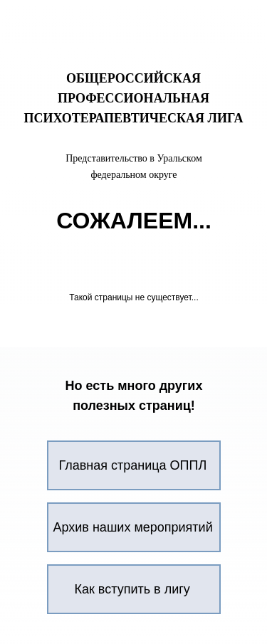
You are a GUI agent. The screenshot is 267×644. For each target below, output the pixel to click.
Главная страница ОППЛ (133, 465)
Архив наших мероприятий (133, 527)
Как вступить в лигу (132, 589)
